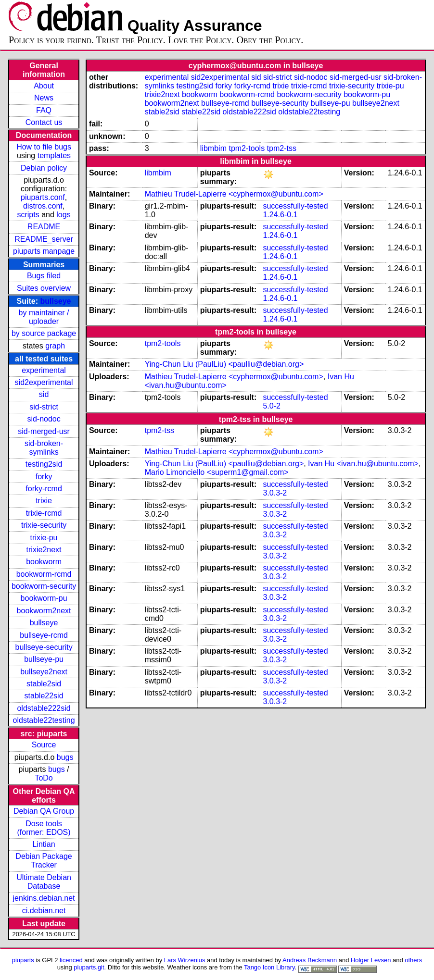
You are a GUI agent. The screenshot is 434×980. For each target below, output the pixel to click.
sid (44, 394)
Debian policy (44, 168)
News (44, 98)
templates (54, 155)
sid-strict (44, 407)
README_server (44, 239)
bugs (65, 757)
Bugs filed (44, 276)
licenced (71, 960)
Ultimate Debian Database (44, 882)
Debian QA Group (44, 811)
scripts (28, 215)
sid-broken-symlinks (44, 448)
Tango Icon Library (269, 967)
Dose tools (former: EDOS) (44, 828)
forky (44, 477)
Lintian (44, 844)
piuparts (23, 960)
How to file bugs (44, 147)
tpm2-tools (247, 148)
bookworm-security (44, 586)
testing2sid (44, 464)
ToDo (44, 778)
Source (44, 745)
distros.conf (43, 206)
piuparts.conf (43, 197)
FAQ (44, 110)
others (413, 960)
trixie (44, 501)
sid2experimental (44, 382)
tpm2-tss (282, 148)
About (44, 86)
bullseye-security (44, 647)
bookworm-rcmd (44, 574)
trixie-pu (44, 538)
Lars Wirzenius (185, 960)
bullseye (55, 301)
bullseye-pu (44, 659)
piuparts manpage (44, 251)
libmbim (213, 148)
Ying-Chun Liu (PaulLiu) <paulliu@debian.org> (224, 364)
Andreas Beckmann (310, 960)
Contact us (44, 122)
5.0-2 (271, 406)
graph (55, 346)
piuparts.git (89, 967)
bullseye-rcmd (44, 635)
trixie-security (44, 525)
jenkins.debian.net (44, 898)
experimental (44, 370)
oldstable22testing (44, 720)
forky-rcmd (44, 489)
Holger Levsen (371, 960)
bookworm (44, 562)
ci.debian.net (44, 911)
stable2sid (44, 684)
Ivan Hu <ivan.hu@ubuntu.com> (363, 464)
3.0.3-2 (275, 493)
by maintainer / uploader (44, 317)
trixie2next (44, 550)
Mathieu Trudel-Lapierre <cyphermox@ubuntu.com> (234, 194)
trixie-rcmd (44, 513)
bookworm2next (44, 611)
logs (63, 215)
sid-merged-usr (44, 431)
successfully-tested (295, 206)
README (44, 227)
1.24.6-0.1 (280, 215)
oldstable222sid (44, 708)
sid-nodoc (44, 419)
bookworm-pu (44, 598)
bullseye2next (44, 672)
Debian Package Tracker (44, 861)
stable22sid (44, 696)
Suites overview (44, 288)
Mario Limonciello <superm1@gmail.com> (217, 472)
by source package (44, 333)
